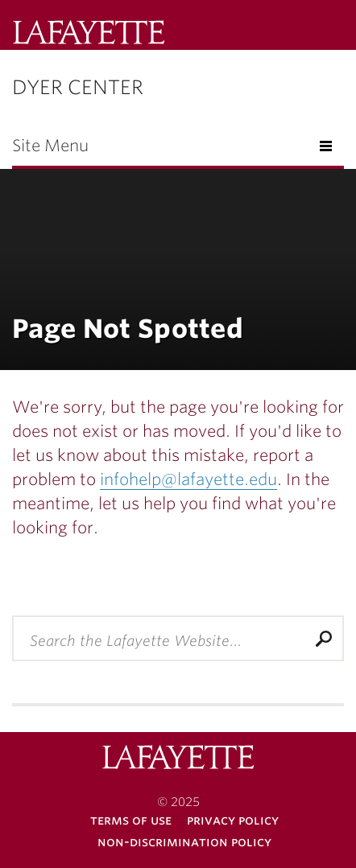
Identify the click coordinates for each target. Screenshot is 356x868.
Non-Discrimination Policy (184, 842)
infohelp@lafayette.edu (188, 479)
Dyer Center (78, 87)
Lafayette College (89, 34)
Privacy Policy (233, 820)
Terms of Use (131, 820)
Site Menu (50, 146)
